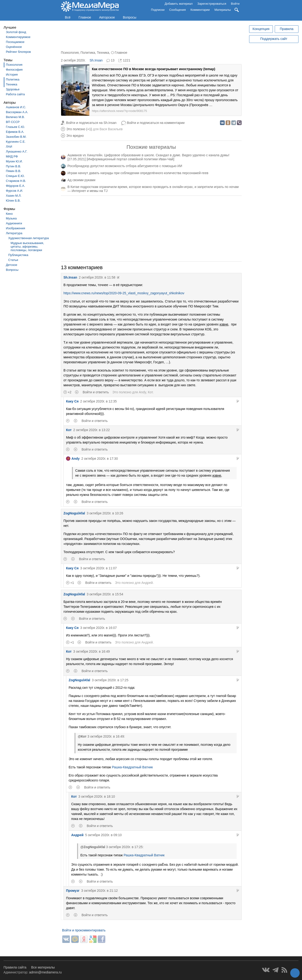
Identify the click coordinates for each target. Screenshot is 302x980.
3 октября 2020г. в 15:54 (105, 594)
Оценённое (14, 47)
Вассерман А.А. (17, 112)
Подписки (158, 10)
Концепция (261, 29)
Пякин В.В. (14, 171)
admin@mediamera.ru (45, 972)
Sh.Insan (96, 60)
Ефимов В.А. (15, 132)
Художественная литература (29, 238)
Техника (12, 84)
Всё (68, 17)
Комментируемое (18, 37)
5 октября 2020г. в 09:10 (103, 835)
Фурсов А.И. (14, 191)
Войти (235, 4)
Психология (14, 65)
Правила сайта (15, 967)
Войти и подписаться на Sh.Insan (91, 123)
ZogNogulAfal (74, 513)
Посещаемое (15, 42)
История (12, 75)
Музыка (11, 218)
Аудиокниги (14, 223)
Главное (85, 17)
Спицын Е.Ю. (15, 176)
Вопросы (130, 17)
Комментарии (200, 10)
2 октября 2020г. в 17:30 (100, 459)
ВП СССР (13, 122)
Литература (14, 233)
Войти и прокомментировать (84, 930)
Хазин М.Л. (14, 196)
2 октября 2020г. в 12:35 (98, 401)
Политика (13, 79)
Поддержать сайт (274, 39)
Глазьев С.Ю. (15, 127)
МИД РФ (12, 156)
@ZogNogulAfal (93, 847)
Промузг (73, 891)
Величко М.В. (15, 117)
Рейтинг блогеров (18, 52)
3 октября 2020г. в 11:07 (98, 568)
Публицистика (18, 255)
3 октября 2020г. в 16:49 (92, 651)
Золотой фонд (16, 32)
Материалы (223, 10)
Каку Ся (72, 401)
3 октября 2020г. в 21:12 (99, 891)
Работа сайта (15, 94)
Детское (12, 265)
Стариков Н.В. (16, 181)
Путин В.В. (13, 166)
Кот (150, 392)
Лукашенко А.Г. (17, 151)
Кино (9, 214)
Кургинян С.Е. (16, 142)
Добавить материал (178, 4)
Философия (14, 70)
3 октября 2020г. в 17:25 (110, 680)
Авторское (107, 17)
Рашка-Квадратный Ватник (132, 767)
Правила (286, 29)
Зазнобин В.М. (16, 137)
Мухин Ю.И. (14, 161)
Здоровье (13, 89)
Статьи (13, 260)
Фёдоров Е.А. (15, 186)
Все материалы (43, 967)
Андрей (147, 583)
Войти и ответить (96, 392)
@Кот (82, 736)
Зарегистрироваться (212, 4)
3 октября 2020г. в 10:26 (105, 513)
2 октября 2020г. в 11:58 (97, 277)
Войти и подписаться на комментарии (156, 123)
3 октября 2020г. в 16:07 (98, 628)
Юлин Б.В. (13, 201)
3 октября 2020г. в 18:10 (97, 796)
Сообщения (178, 10)
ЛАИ (9, 147)
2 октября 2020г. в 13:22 (92, 430)
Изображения (16, 228)
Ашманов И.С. (16, 107)
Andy (142, 392)
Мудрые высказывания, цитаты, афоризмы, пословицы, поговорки (27, 247)
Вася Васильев (111, 129)
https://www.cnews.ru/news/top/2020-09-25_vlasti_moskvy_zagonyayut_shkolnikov (124, 293)
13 (113, 60)
